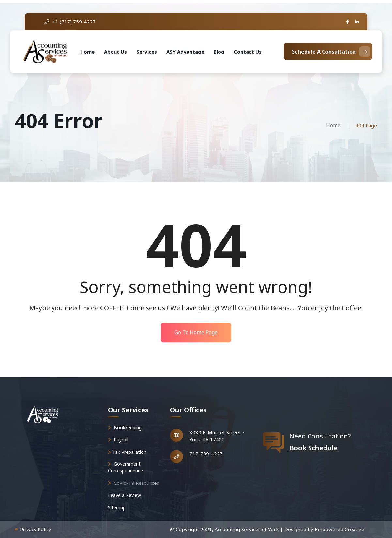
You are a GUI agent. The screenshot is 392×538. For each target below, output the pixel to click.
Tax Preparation (127, 452)
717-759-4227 (206, 453)
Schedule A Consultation (331, 52)
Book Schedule (313, 448)
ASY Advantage (185, 52)
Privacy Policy (36, 529)
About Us (115, 52)
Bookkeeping (125, 428)
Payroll (118, 440)
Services (147, 52)
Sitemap (117, 507)
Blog (219, 52)
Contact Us (248, 52)
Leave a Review (124, 495)
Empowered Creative (339, 529)
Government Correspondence (125, 467)
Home (87, 52)
